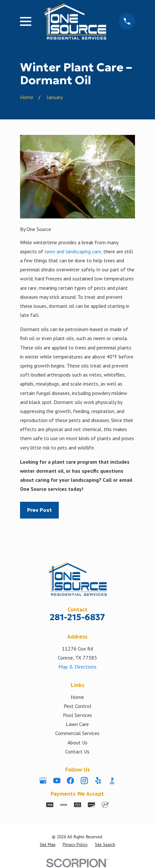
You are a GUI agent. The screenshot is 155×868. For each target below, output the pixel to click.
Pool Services (77, 715)
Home (77, 697)
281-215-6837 (77, 617)
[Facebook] (70, 781)
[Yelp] (98, 781)
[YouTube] (57, 781)
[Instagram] (84, 781)
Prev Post (39, 510)
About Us (77, 742)
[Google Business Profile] (43, 781)
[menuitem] (48, 845)
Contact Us (77, 752)
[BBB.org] (112, 781)
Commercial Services (77, 733)
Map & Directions (77, 667)
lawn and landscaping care (73, 251)
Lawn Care (77, 724)
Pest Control (77, 706)
